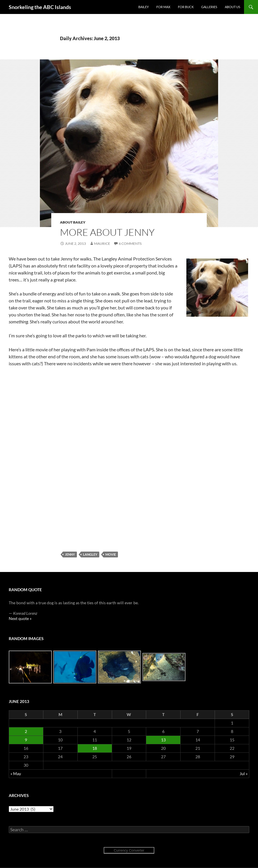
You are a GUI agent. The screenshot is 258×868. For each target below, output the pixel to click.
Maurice (102, 243)
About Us (233, 7)
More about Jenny (107, 232)
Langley (90, 554)
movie (111, 554)
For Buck (186, 7)
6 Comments (130, 243)
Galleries (209, 7)
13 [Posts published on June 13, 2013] (163, 740)
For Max (163, 7)
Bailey (144, 7)
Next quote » (20, 618)
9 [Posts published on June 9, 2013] (26, 740)
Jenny (70, 554)
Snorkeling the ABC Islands (40, 7)
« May (16, 774)
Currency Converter (129, 851)
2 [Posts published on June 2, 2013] (26, 731)
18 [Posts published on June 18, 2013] (95, 748)
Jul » (244, 774)
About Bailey (73, 222)
